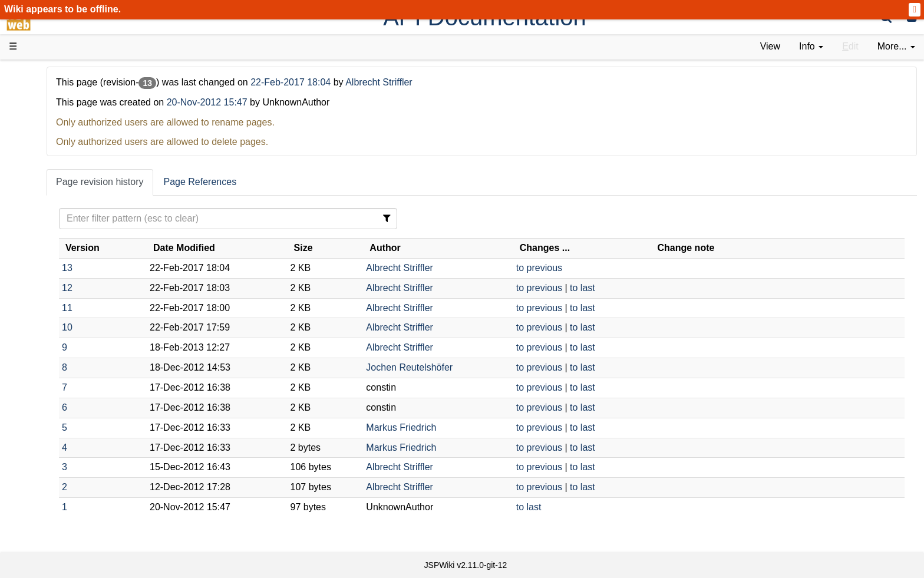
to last (646, 288)
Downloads (56, 106)
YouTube (51, 374)
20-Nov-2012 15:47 (344, 102)
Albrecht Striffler (516, 82)
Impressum (96, 454)
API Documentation (73, 294)
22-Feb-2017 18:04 (429, 82)
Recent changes (67, 427)
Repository (55, 320)
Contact (49, 454)
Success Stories (66, 119)
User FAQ (53, 200)
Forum (46, 360)
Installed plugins (66, 440)
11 (204, 308)
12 (204, 288)
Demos (47, 213)
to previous (603, 268)
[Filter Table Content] (338, 219)
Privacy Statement (71, 468)
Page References (338, 182)
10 (204, 327)
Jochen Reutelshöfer (498, 367)
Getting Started (64, 253)
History (47, 133)
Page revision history (237, 182)
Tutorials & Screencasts (82, 173)
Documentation (64, 186)
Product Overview (70, 93)
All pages (52, 414)
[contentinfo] (811, 47)
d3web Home (38, 73)
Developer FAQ (65, 280)
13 (204, 268)
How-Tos (51, 267)
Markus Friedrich (489, 427)
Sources (50, 307)
